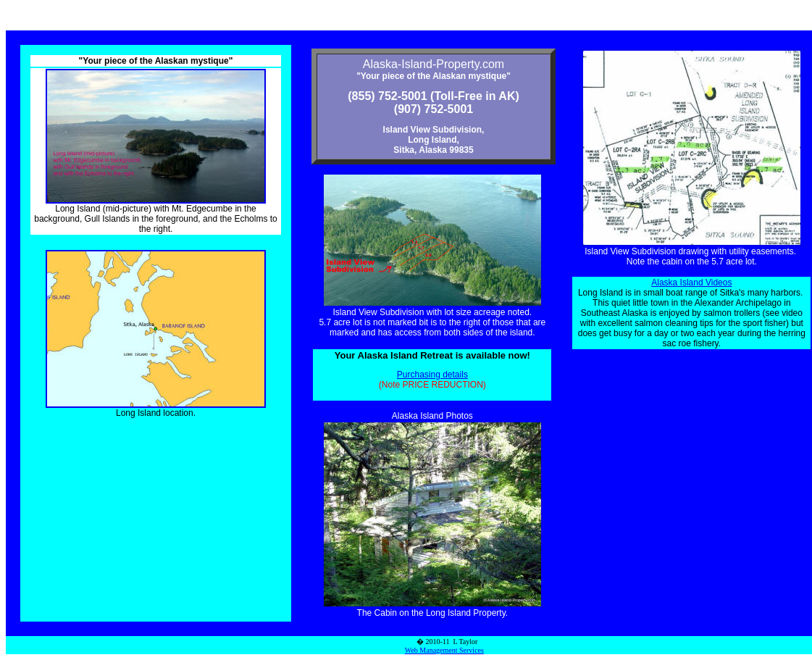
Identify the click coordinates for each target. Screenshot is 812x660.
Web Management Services (444, 650)
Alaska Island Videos (691, 283)
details (455, 375)
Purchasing (420, 375)
